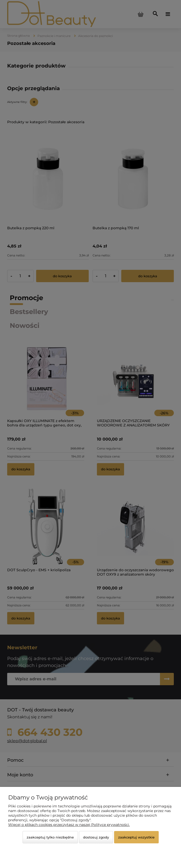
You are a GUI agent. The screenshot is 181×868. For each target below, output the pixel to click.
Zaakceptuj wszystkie (136, 837)
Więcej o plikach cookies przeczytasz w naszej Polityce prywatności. (69, 825)
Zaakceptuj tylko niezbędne (50, 837)
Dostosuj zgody (96, 837)
